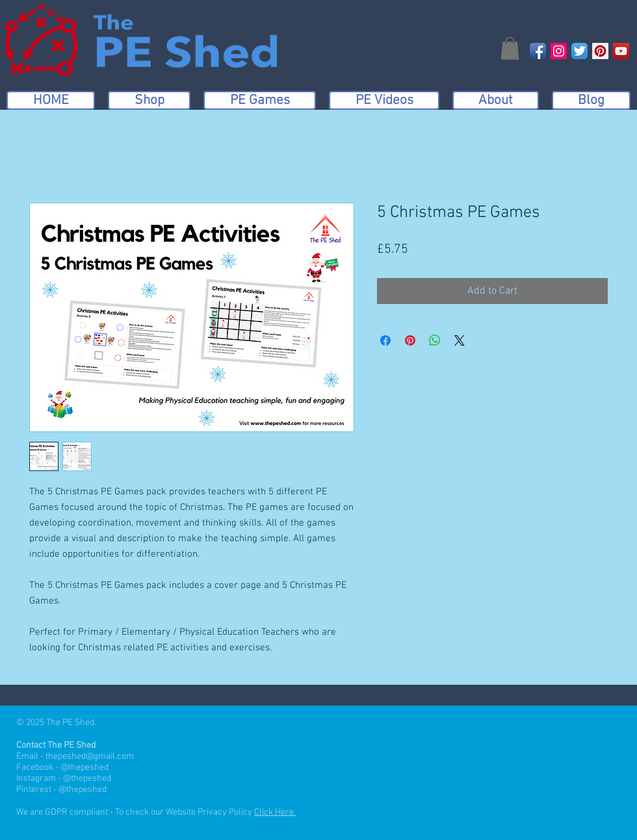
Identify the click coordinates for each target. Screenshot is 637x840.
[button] (510, 48)
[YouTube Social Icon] (621, 51)
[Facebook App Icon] (538, 51)
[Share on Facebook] (385, 340)
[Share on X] (460, 340)
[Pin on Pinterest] (410, 340)
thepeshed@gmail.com (90, 757)
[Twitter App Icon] (579, 51)
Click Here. (275, 812)
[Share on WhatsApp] (435, 340)
